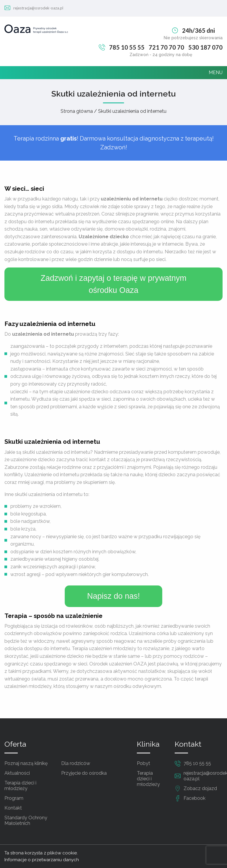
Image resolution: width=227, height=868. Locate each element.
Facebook (194, 798)
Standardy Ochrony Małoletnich (26, 820)
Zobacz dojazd (200, 788)
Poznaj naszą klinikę (26, 763)
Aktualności (17, 773)
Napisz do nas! (114, 596)
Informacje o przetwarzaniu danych (42, 860)
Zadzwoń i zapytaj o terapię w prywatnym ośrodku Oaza (113, 284)
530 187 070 (205, 47)
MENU (216, 72)
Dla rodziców (76, 763)
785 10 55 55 (127, 47)
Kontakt (13, 808)
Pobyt (144, 763)
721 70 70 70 (166, 47)
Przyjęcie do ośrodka (84, 773)
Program (14, 798)
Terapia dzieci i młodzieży (20, 786)
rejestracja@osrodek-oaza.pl (38, 8)
